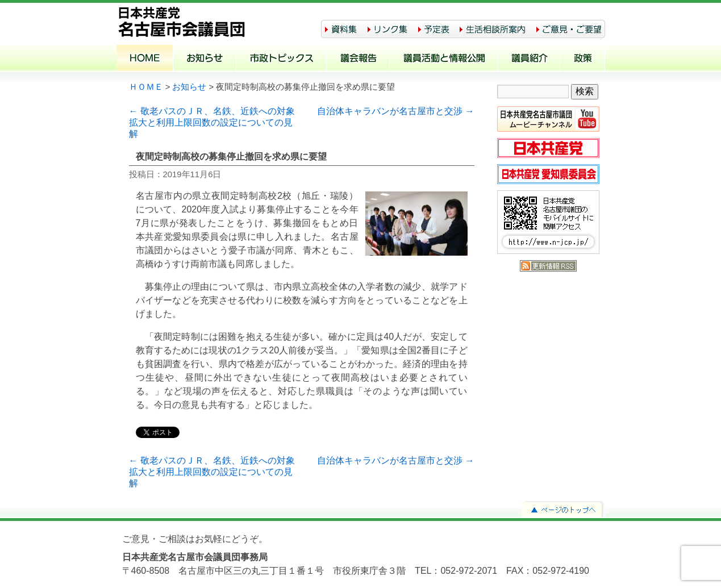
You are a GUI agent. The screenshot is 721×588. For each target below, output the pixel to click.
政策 (583, 59)
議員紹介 (529, 59)
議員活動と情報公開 (444, 59)
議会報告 (358, 59)
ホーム (145, 59)
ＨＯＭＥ (146, 87)
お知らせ (205, 59)
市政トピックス (282, 59)
